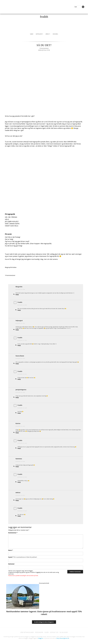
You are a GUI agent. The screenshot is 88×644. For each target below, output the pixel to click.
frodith (44, 17)
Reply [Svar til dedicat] (17, 499)
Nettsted (11, 563)
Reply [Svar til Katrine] (17, 432)
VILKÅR (47, 631)
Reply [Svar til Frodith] (19, 310)
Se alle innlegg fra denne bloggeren (44, 621)
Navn (11, 549)
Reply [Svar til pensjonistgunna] (17, 397)
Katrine (18, 423)
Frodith (20, 302)
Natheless (19, 458)
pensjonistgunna (21, 389)
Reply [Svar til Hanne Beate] (17, 363)
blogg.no (41, 637)
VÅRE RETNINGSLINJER (26, 631)
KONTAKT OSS (54, 631)
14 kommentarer (44, 48)
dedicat (18, 492)
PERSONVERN (39, 631)
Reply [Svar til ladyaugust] (17, 329)
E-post (23, 556)
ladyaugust (19, 320)
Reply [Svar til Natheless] (17, 466)
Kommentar (13, 532)
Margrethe (19, 287)
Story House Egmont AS (63, 637)
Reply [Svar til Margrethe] (17, 294)
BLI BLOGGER (64, 631)
